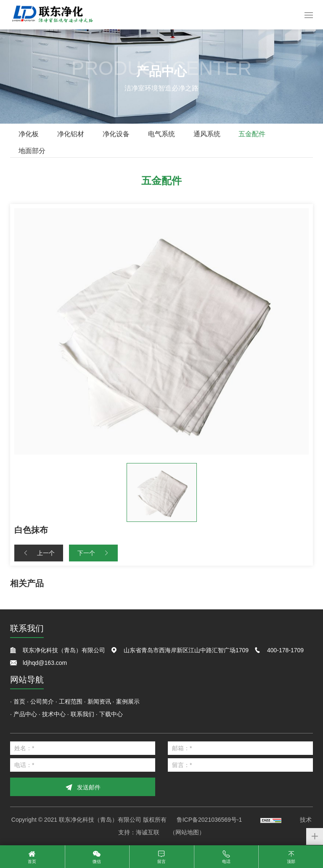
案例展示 (128, 701)
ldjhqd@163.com (45, 663)
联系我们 (82, 714)
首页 (19, 701)
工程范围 (71, 701)
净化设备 (116, 134)
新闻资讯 (99, 701)
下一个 (86, 553)
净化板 (29, 134)
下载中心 (111, 714)
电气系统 (161, 134)
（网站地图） (187, 832)
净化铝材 (71, 134)
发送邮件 (89, 787)
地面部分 (32, 151)
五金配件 (252, 134)
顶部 (291, 861)
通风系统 (207, 134)
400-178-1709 (285, 650)
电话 (226, 861)
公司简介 (42, 701)
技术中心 (54, 714)
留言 (161, 861)
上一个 (46, 553)
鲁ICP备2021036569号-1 (209, 820)
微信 (97, 861)
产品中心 (25, 714)
